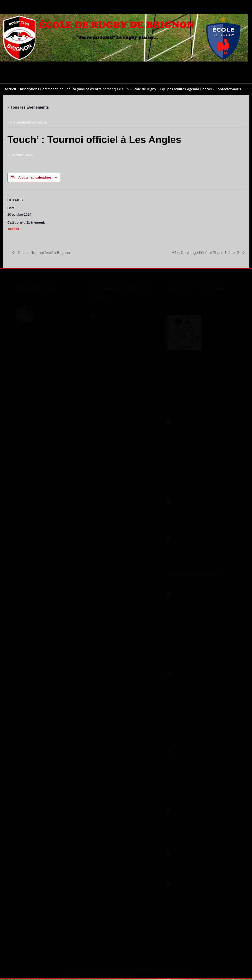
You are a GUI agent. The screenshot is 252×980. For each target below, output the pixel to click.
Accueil (10, 89)
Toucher (13, 229)
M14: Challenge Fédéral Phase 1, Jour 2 (206, 253)
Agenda (193, 89)
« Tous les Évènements (28, 107)
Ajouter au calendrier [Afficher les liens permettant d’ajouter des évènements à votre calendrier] (35, 178)
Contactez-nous (228, 89)
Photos (206, 89)
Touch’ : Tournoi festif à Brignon (43, 253)
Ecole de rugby (144, 89)
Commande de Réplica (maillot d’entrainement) (78, 89)
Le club (123, 89)
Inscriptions (30, 89)
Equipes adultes (173, 89)
